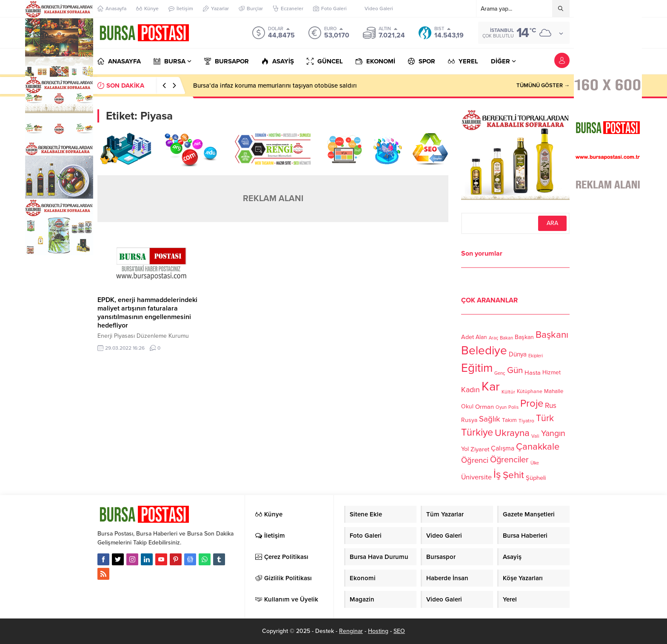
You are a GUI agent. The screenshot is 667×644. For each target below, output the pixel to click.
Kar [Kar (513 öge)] (491, 386)
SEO (399, 631)
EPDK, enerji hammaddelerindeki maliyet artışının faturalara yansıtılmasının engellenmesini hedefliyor (147, 313)
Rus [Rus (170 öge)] (551, 406)
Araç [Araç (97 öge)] (493, 338)
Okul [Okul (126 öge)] (467, 406)
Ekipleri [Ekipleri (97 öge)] (536, 356)
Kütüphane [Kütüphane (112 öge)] (530, 392)
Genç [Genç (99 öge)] (500, 373)
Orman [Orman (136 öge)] (485, 407)
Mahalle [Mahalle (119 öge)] (554, 391)
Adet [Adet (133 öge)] (467, 337)
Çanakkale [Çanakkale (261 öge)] (538, 447)
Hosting (378, 631)
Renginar (351, 631)
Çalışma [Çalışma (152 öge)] (503, 448)
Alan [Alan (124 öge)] (481, 337)
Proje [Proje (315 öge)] (532, 403)
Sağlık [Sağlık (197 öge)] (490, 419)
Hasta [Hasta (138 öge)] (533, 373)
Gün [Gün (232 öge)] (515, 370)
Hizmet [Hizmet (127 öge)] (552, 372)
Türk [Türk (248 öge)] (545, 418)
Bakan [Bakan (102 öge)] (506, 338)
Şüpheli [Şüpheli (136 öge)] (536, 478)
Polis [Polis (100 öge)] (513, 407)
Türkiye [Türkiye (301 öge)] (477, 432)
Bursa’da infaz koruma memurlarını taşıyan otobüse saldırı (275, 85)
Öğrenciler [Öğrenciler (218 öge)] (509, 460)
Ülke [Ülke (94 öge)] (535, 463)
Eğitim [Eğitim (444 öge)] (477, 368)
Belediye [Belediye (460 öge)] (484, 350)
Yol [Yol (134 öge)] (465, 449)
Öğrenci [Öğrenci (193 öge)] (475, 460)
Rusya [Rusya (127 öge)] (469, 420)
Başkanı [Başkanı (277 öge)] (552, 335)
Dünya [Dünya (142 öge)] (518, 354)
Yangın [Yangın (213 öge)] (553, 433)
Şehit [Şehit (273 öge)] (513, 475)
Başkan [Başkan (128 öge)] (524, 337)
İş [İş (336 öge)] (497, 474)
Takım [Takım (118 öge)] (509, 420)
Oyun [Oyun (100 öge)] (501, 407)
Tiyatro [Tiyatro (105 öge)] (526, 421)
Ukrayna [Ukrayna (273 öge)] (512, 433)
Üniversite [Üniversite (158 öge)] (476, 477)
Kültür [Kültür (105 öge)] (508, 392)
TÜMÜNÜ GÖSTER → (543, 85)
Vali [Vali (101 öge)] (535, 436)
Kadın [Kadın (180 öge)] (470, 390)
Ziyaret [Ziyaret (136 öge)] (480, 449)
